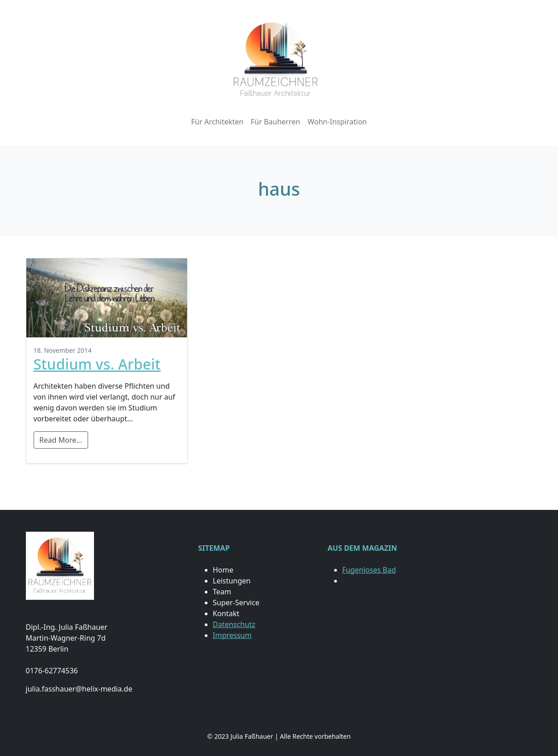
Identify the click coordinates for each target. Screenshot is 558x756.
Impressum (232, 635)
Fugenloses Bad (369, 570)
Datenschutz (234, 624)
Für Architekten (217, 122)
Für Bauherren (275, 122)
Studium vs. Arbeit (97, 364)
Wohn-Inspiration (337, 122)
